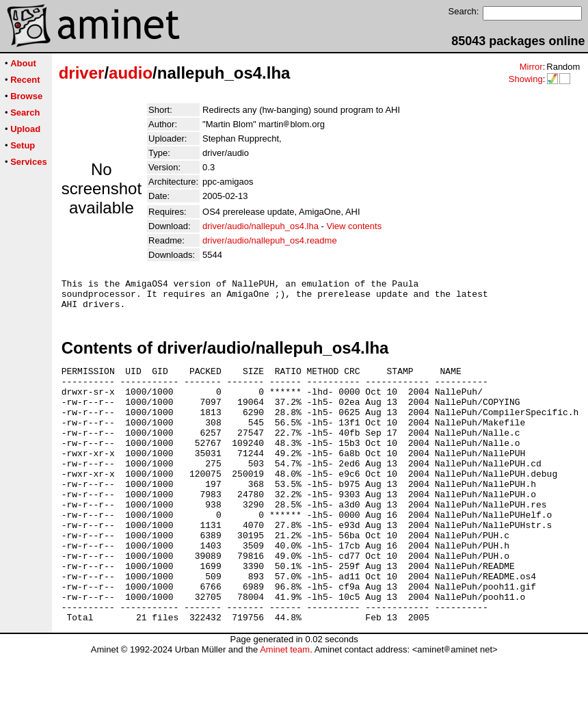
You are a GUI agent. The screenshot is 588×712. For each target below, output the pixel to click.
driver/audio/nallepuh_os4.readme (270, 240)
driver (82, 73)
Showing (526, 79)
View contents (354, 226)
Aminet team (285, 707)
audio (131, 73)
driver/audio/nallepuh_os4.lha (260, 226)
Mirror (531, 67)
